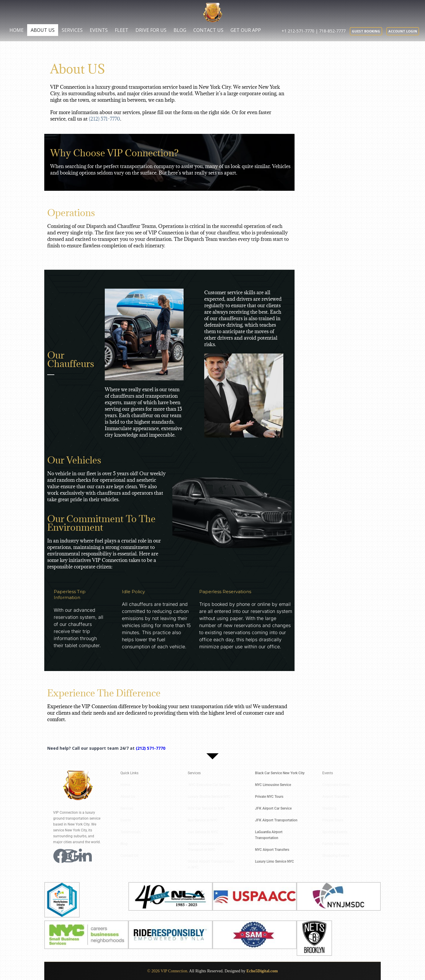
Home (17, 30)
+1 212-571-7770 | (300, 31)
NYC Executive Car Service (210, 785)
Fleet (122, 30)
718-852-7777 (332, 31)
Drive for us (151, 30)
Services (72, 30)
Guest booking (366, 31)
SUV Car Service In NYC (206, 808)
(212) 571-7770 (104, 119)
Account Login (403, 31)
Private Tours (333, 820)
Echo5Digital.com (262, 971)
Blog (180, 30)
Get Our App (246, 30)
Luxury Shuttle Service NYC (209, 797)
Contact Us (208, 30)
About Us (43, 30)
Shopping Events (336, 856)
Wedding (329, 808)
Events (99, 30)
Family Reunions (336, 844)
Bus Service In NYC (203, 820)
